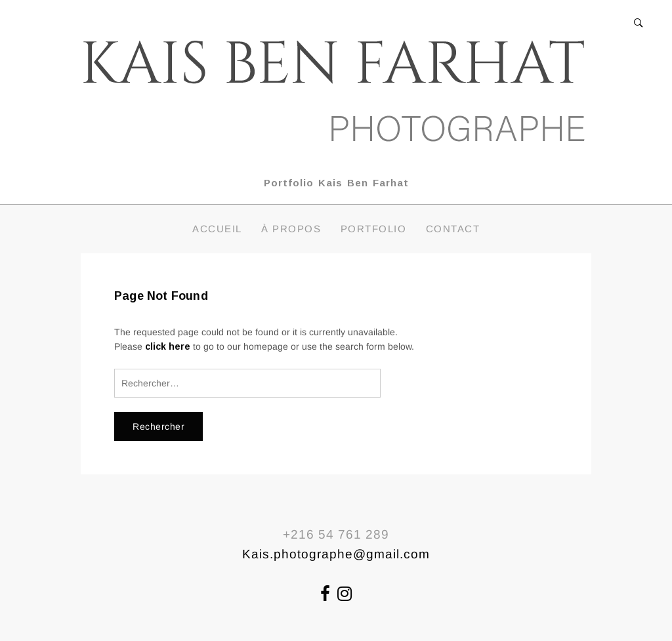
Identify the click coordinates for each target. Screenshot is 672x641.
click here (168, 346)
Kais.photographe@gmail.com (336, 554)
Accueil (217, 229)
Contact (453, 229)
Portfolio (374, 229)
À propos (291, 229)
